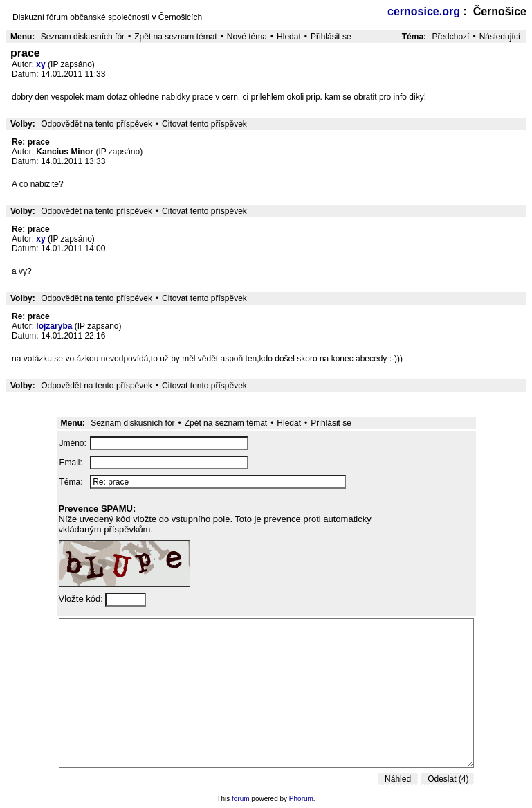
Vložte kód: (82, 599)
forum (241, 799)
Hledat (289, 37)
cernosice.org (424, 11)
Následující (500, 37)
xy (40, 64)
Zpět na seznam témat (175, 37)
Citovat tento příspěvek (204, 124)
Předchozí (450, 37)
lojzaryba (54, 326)
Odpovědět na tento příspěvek (97, 124)
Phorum (301, 799)
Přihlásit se (331, 37)
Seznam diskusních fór (83, 37)
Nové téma (247, 37)
